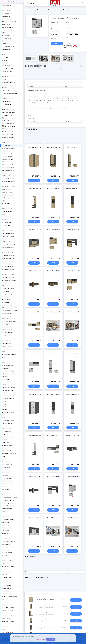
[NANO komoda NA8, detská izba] (37, 15)
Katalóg (31, 3)
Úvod (28, 10)
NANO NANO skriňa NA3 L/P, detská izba (45, 613)
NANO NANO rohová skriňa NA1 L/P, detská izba (45, 600)
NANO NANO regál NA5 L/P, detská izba (45, 627)
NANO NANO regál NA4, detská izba (45, 620)
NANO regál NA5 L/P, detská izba (56, 188)
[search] (82, 4)
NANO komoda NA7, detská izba (37, 229)
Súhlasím (51, 639)
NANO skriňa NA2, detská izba (56, 147)
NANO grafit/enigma (54, 10)
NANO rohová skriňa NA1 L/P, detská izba (39, 147)
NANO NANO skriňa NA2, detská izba (45, 607)
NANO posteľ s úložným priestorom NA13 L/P (41, 312)
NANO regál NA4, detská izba (36, 188)
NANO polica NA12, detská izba (56, 271)
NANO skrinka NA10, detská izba (75, 271)
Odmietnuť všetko (40, 639)
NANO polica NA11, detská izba (36, 271)
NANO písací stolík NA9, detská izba (57, 477)
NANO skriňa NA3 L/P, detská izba (76, 147)
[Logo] (55, 3)
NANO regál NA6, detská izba (74, 188)
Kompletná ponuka (12, 2)
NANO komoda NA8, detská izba (56, 229)
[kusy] (67, 44)
